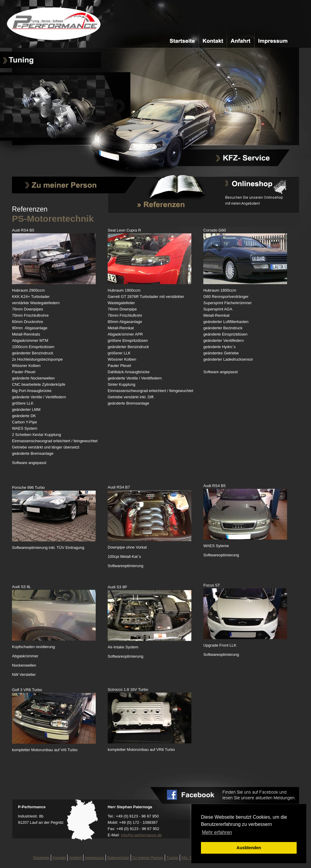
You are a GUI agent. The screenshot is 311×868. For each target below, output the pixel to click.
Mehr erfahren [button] (217, 832)
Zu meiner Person (61, 185)
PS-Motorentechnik (57, 24)
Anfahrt (241, 41)
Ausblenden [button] (249, 848)
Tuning (21, 60)
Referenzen (151, 203)
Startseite (182, 41)
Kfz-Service (244, 158)
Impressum (270, 41)
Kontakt (211, 41)
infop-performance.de (141, 835)
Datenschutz (118, 858)
